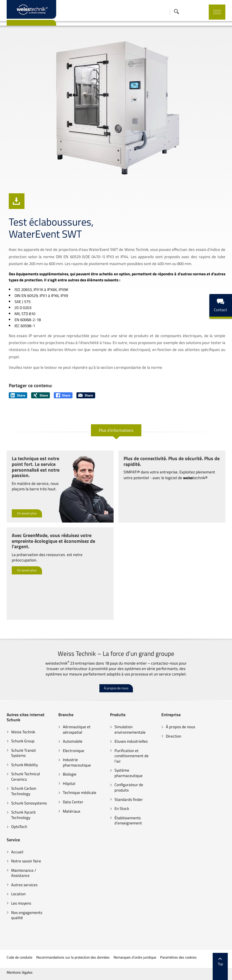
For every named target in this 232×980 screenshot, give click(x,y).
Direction (174, 736)
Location (18, 894)
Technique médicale (80, 792)
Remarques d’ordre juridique (135, 957)
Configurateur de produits (129, 787)
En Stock (122, 808)
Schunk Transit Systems (24, 753)
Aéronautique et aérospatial (77, 729)
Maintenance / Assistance (24, 873)
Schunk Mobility (24, 765)
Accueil (17, 852)
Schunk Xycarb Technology (23, 815)
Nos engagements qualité (27, 915)
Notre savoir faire (26, 861)
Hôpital (69, 783)
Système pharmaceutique (129, 773)
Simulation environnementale (130, 729)
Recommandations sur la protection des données (73, 957)
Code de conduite (19, 957)
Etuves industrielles (131, 741)
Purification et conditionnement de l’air (132, 756)
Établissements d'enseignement (128, 820)
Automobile (73, 741)
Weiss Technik (23, 732)
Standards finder (129, 799)
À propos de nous (116, 688)
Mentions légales (20, 972)
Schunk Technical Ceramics (26, 776)
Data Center (73, 802)
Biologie (70, 774)
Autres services (24, 885)
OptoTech (19, 827)
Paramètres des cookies (178, 957)
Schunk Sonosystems (29, 803)
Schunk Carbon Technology (24, 791)
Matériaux (72, 811)
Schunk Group (23, 741)
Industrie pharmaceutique (77, 762)
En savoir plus (27, 513)
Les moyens (21, 903)
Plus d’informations (116, 430)
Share (18, 395)
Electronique (74, 751)
